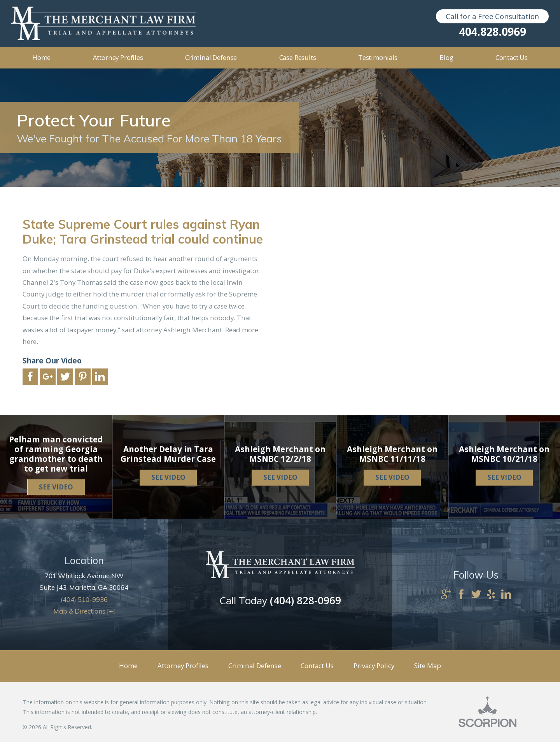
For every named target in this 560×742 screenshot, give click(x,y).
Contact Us (317, 666)
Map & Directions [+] (84, 611)
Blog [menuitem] (446, 57)
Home (128, 666)
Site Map (428, 666)
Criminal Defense (255, 666)
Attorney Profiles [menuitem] (118, 57)
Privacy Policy (374, 666)
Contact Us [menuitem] (512, 57)
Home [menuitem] (41, 57)
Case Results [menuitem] (298, 57)
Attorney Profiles (183, 666)
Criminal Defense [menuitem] (211, 57)
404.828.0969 (493, 32)
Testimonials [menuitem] (378, 57)
